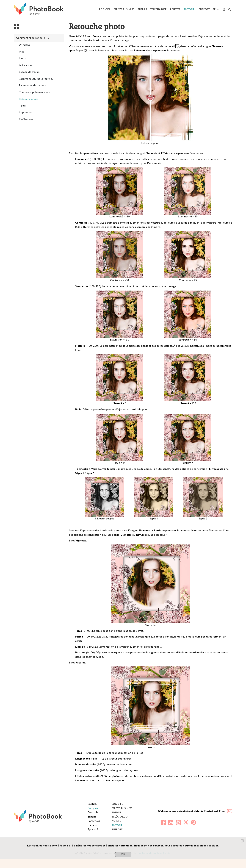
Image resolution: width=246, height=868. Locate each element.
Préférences (26, 119)
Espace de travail (29, 72)
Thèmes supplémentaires (34, 92)
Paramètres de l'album (32, 86)
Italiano (92, 825)
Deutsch (93, 813)
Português (94, 821)
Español (92, 817)
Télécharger (158, 9)
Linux (22, 58)
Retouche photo (29, 99)
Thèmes (142, 9)
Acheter (175, 9)
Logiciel (105, 9)
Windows (25, 45)
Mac (22, 52)
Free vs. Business (124, 9)
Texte (22, 106)
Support (204, 9)
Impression (26, 113)
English (92, 804)
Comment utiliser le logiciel (36, 79)
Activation (25, 65)
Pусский (93, 829)
